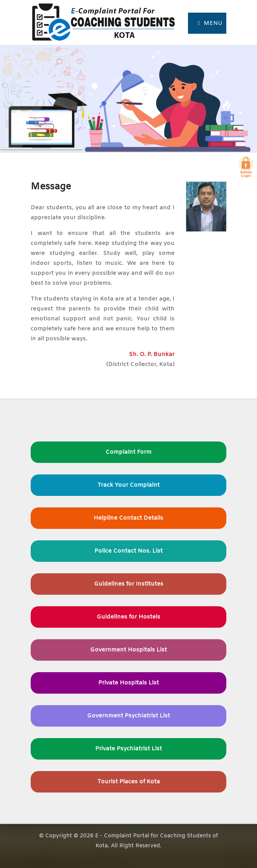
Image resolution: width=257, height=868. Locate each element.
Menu (210, 23)
